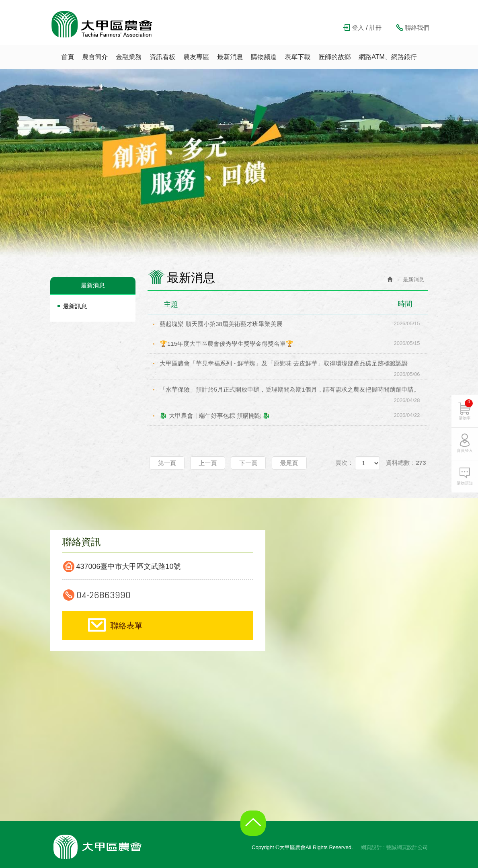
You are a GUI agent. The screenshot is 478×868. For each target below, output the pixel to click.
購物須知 (465, 486)
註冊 (375, 28)
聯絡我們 (417, 28)
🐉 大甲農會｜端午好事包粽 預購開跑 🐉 (294, 415)
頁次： (344, 463)
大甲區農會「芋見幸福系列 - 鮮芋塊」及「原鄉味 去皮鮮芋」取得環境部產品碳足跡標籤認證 (294, 366)
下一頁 (248, 463)
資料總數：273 (406, 463)
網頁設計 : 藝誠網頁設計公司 (395, 847)
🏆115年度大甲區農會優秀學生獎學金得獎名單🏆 (294, 343)
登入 (358, 28)
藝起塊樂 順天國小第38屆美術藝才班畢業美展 (294, 324)
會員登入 (465, 453)
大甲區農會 (102, 24)
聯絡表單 (127, 626)
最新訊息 (75, 306)
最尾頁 (289, 463)
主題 (293, 304)
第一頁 (167, 463)
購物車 (466, 412)
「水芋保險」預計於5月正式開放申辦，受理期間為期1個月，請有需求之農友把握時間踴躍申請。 (294, 393)
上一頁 (208, 463)
